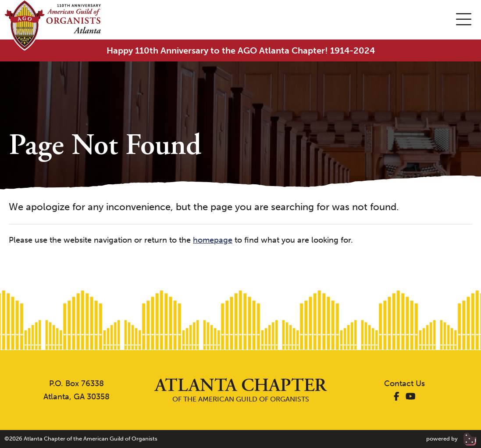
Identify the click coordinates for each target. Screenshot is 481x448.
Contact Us (404, 383)
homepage (213, 240)
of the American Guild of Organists (241, 390)
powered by (451, 439)
